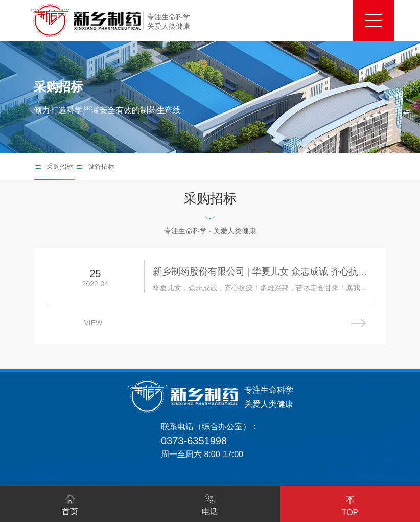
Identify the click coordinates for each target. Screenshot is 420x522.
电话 (210, 503)
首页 (70, 503)
